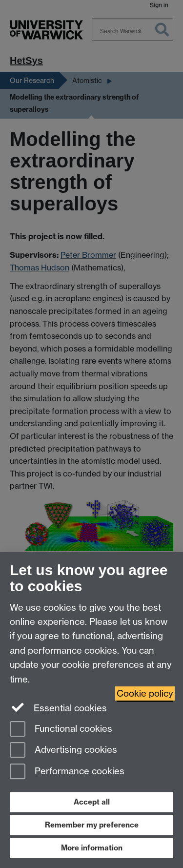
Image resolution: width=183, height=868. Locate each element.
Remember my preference (92, 825)
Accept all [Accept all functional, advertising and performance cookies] (92, 802)
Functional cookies (61, 730)
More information (92, 848)
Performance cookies (67, 772)
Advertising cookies (63, 751)
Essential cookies (58, 707)
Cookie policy (145, 693)
